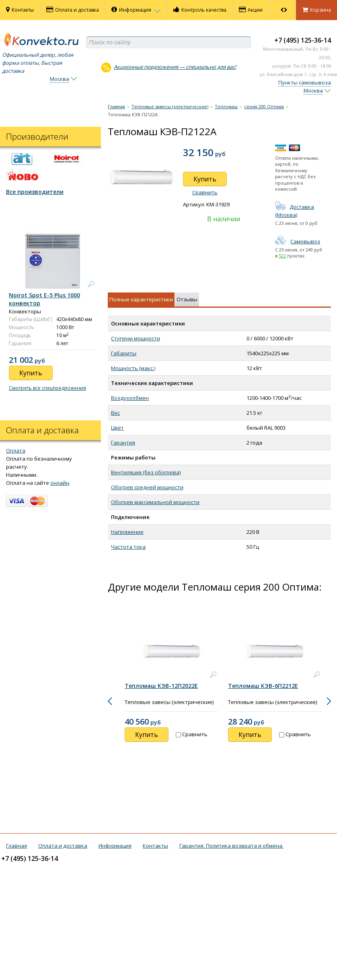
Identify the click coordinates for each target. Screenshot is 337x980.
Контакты (20, 10)
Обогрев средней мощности (147, 487)
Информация (136, 10)
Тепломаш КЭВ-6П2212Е (263, 686)
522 (283, 256)
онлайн (60, 483)
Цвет (117, 428)
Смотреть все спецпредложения (47, 388)
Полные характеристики (141, 299)
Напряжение (127, 532)
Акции (251, 10)
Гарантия (123, 443)
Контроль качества (200, 10)
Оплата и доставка (73, 10)
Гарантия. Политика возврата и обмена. (231, 846)
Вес (115, 413)
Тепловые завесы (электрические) (170, 106)
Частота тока (128, 547)
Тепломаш (226, 106)
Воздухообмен (130, 398)
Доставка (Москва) (295, 211)
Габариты (124, 353)
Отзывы (187, 299)
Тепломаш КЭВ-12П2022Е (161, 686)
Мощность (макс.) (133, 368)
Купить (205, 179)
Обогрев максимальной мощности (155, 502)
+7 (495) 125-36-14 (303, 40)
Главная (116, 106)
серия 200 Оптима (264, 106)
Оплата (16, 451)
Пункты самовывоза (305, 82)
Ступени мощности (136, 338)
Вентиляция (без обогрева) (146, 472)
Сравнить (205, 192)
